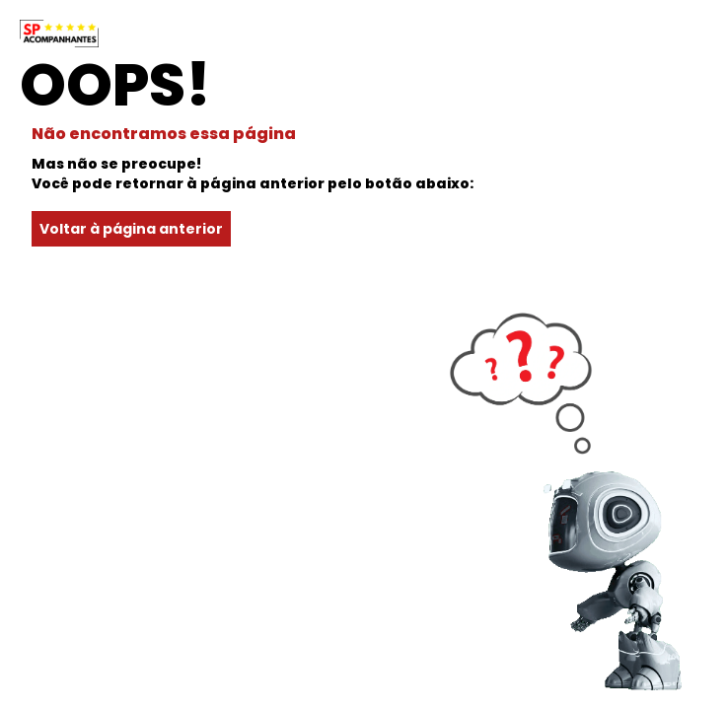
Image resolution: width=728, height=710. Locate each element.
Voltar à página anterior (131, 229)
